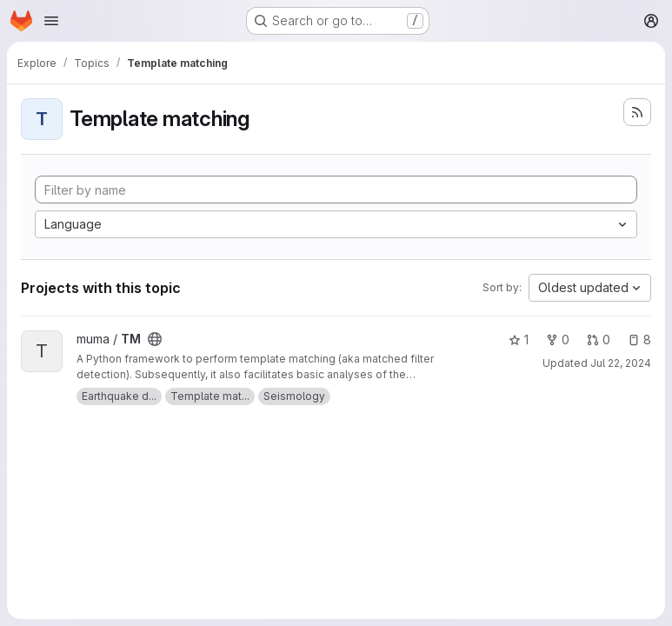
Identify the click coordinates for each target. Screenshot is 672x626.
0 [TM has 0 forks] (558, 340)
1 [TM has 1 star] (519, 340)
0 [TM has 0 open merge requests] (599, 340)
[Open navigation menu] (51, 21)
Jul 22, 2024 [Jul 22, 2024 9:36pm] (621, 363)
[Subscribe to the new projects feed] (637, 112)
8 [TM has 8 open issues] (639, 340)
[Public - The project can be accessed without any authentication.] (155, 339)
